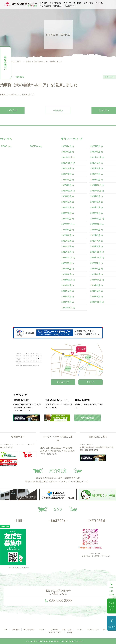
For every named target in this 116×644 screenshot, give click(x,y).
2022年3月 (97, 269)
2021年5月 (97, 291)
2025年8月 (68, 168)
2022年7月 (97, 263)
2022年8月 (68, 263)
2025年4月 (97, 174)
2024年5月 (68, 207)
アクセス (99, 3)
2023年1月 (68, 252)
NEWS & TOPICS (55, 632)
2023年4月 (97, 241)
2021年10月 (97, 280)
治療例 (70, 632)
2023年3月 (68, 246)
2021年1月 (68, 302)
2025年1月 (68, 185)
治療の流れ (58, 6)
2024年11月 (68, 191)
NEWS (7, 146)
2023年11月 (68, 224)
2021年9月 (68, 285)
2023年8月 (97, 230)
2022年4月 (68, 269)
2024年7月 (68, 202)
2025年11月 (97, 157)
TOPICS (36, 146)
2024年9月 (68, 196)
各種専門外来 (55, 3)
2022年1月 (97, 274)
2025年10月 (68, 163)
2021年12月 (68, 280)
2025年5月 (68, 174)
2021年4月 (68, 297)
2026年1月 (97, 152)
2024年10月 (97, 191)
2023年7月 (68, 235)
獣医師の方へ (71, 6)
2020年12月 (97, 302)
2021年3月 (97, 297)
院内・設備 (88, 3)
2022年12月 (97, 252)
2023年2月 (97, 246)
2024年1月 (68, 219)
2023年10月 (97, 224)
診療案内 (43, 3)
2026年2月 (68, 152)
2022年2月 (68, 274)
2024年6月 (97, 202)
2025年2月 (97, 180)
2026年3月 (97, 146)
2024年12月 (97, 185)
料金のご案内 (45, 6)
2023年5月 (68, 241)
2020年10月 (68, 308)
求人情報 (77, 3)
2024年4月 (97, 207)
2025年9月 (97, 163)
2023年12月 (97, 219)
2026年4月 (68, 146)
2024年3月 (68, 213)
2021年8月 (97, 285)
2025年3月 (68, 180)
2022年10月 (97, 258)
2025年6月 (97, 168)
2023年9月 (68, 230)
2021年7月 (68, 291)
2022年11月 (68, 258)
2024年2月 (97, 213)
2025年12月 (68, 157)
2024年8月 (97, 196)
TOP (6, 630)
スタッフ (67, 3)
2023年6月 (97, 235)
